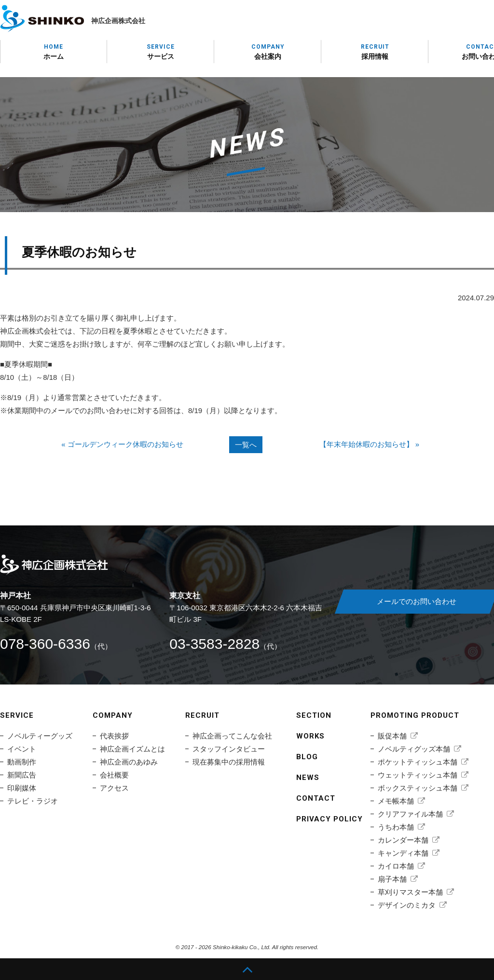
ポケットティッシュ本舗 (418, 762)
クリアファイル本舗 (410, 814)
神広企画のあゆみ (129, 762)
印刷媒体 (22, 788)
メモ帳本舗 (396, 801)
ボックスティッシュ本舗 (418, 788)
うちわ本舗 (396, 827)
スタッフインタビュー (229, 749)
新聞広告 (22, 775)
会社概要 (114, 775)
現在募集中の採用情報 (229, 762)
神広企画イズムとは (132, 749)
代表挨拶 (114, 736)
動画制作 (22, 762)
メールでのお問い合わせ (417, 601)
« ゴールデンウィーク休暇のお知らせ (122, 444)
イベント (22, 749)
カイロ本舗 (396, 866)
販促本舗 (392, 736)
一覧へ (246, 445)
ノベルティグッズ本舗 (414, 749)
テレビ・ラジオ (33, 801)
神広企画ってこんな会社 (232, 736)
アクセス (114, 788)
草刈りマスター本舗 (410, 892)
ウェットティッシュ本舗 (418, 775)
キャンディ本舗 (403, 853)
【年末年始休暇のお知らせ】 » (370, 444)
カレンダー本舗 (403, 840)
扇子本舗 (392, 879)
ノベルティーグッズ (40, 736)
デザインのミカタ (407, 905)
